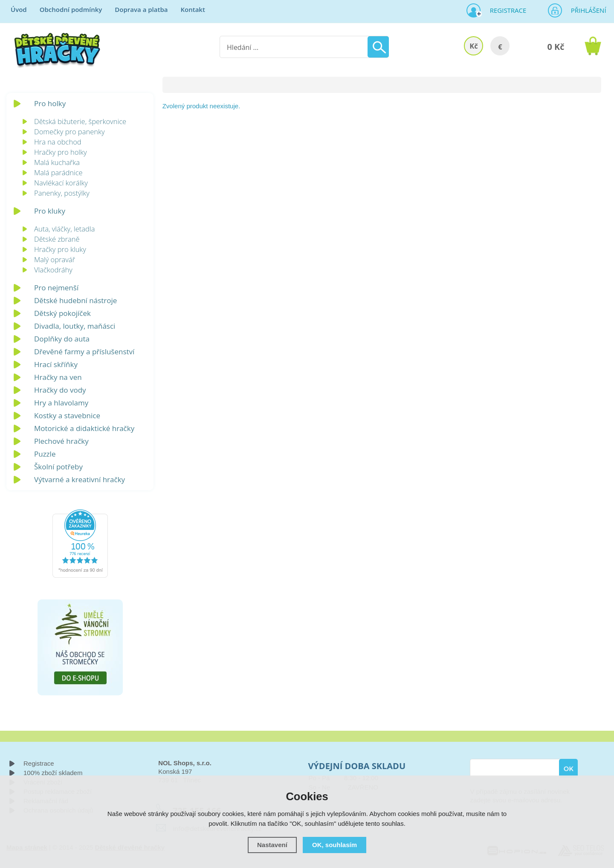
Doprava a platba (141, 9)
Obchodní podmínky (71, 9)
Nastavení (272, 845)
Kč (474, 46)
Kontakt (193, 9)
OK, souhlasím (335, 845)
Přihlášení (586, 10)
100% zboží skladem (53, 773)
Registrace (505, 10)
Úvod (19, 9)
